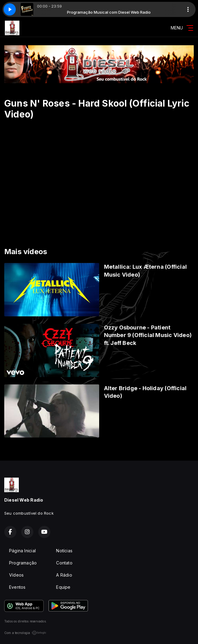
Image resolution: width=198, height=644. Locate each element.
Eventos (17, 587)
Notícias (64, 551)
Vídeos (16, 575)
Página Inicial (22, 551)
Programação (23, 563)
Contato (64, 563)
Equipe (63, 587)
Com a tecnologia (25, 633)
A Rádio (64, 575)
